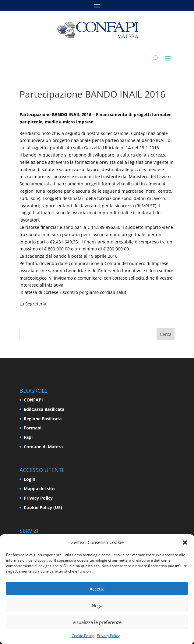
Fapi (28, 437)
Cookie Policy (83, 636)
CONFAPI (33, 400)
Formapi (33, 428)
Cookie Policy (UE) (43, 507)
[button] (185, 542)
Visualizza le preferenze (97, 622)
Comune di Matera (43, 447)
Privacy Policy (108, 636)
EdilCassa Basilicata (44, 409)
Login (30, 479)
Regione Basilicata (43, 419)
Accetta (97, 589)
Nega (97, 605)
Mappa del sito (39, 489)
